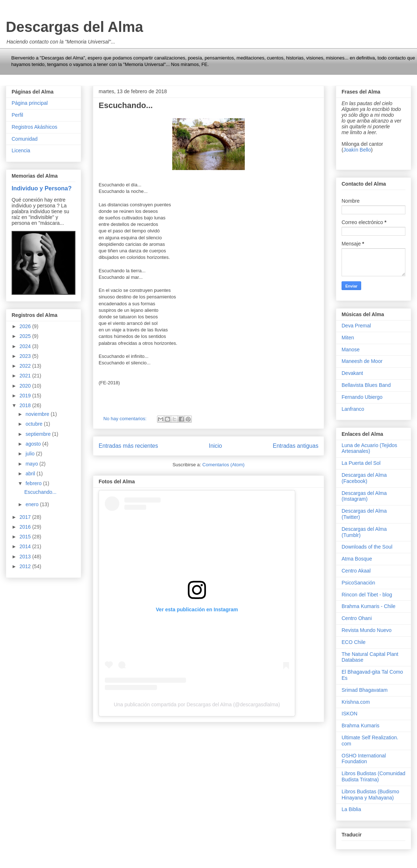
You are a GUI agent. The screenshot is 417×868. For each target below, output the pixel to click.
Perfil (17, 115)
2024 (26, 346)
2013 (26, 557)
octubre (35, 424)
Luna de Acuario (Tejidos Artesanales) (369, 448)
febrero (34, 483)
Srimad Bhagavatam (365, 690)
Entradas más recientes (128, 446)
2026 (26, 326)
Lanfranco (353, 409)
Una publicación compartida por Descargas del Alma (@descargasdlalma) (197, 704)
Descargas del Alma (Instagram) (364, 496)
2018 (26, 405)
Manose (351, 350)
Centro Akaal (356, 571)
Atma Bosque (357, 559)
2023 (26, 356)
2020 (26, 386)
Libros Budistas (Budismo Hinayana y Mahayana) (370, 795)
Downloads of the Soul (367, 547)
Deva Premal (356, 326)
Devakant (352, 373)
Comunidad (25, 139)
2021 (26, 376)
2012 (26, 566)
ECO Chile (354, 642)
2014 (26, 546)
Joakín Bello (357, 150)
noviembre (38, 414)
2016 (26, 527)
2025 (26, 336)
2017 (26, 517)
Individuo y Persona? (42, 188)
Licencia (21, 150)
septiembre (39, 434)
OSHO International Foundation (364, 759)
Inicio (215, 446)
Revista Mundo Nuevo (367, 630)
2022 (26, 366)
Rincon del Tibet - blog (367, 595)
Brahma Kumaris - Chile (369, 606)
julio (31, 454)
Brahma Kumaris (360, 726)
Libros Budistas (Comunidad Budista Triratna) (373, 776)
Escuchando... (126, 105)
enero (33, 504)
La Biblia (351, 809)
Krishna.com (356, 702)
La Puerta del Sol (361, 463)
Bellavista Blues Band (366, 385)
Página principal (30, 103)
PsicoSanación (358, 583)
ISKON (350, 714)
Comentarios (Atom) (223, 465)
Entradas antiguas (296, 446)
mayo (32, 464)
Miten (348, 338)
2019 (26, 396)
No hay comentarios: (126, 419)
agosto (34, 444)
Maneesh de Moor (362, 361)
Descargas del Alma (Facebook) (364, 478)
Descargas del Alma (75, 27)
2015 (26, 537)
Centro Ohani (357, 618)
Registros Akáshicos (34, 127)
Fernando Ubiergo (362, 397)
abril (31, 474)
